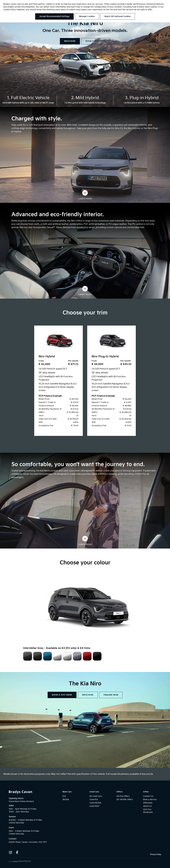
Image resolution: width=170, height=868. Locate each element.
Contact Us (148, 796)
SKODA (66, 800)
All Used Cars (96, 796)
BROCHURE (70, 41)
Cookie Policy (9, 10)
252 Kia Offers (123, 796)
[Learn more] (85, 193)
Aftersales (148, 803)
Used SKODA (95, 803)
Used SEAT (94, 806)
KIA (64, 796)
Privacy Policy (156, 855)
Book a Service (150, 800)
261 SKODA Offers (125, 800)
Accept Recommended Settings (54, 16)
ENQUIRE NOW (111, 695)
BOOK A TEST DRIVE (96, 41)
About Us (147, 806)
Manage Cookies (87, 16)
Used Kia (94, 800)
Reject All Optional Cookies (118, 16)
